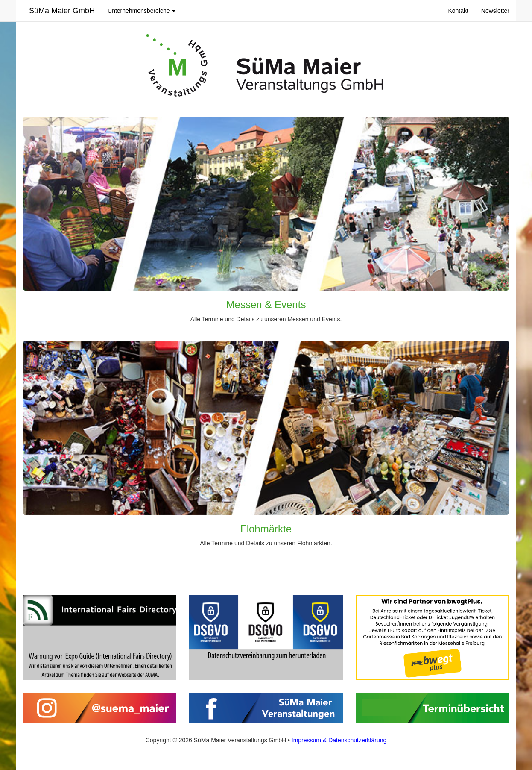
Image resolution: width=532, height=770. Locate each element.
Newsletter (495, 11)
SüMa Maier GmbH (62, 11)
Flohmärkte (266, 529)
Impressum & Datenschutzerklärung (339, 740)
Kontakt (458, 11)
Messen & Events (266, 304)
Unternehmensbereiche (142, 11)
